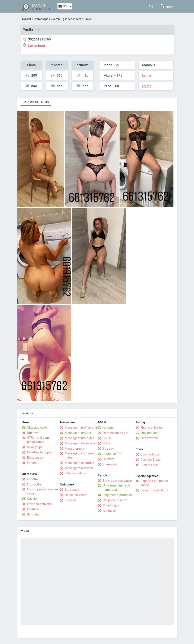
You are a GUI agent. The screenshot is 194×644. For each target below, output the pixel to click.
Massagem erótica (78, 433)
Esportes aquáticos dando (154, 483)
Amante (108, 428)
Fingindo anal (150, 433)
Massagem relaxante (79, 468)
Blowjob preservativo (117, 481)
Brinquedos (35, 458)
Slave (107, 443)
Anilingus (109, 511)
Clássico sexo (37, 428)
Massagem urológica (80, 438)
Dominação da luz (115, 433)
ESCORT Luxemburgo (35, 19)
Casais (32, 499)
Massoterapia (74, 449)
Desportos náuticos (154, 490)
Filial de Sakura (76, 473)
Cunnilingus (111, 505)
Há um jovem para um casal (42, 491)
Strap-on (109, 449)
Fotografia (34, 484)
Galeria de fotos (36, 102)
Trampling (110, 464)
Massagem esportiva (79, 463)
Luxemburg (57, 19)
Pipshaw (33, 509)
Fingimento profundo (117, 495)
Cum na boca (150, 454)
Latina (146, 75)
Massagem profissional (81, 428)
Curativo (109, 459)
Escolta (32, 479)
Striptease (72, 490)
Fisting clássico (152, 428)
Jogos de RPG (113, 454)
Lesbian (70, 500)
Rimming (33, 514)
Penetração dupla (39, 452)
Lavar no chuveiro (39, 504)
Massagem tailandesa (80, 443)
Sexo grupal (35, 447)
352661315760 (39, 39)
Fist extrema (149, 438)
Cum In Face (149, 465)
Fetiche (32, 463)
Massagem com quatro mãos (81, 455)
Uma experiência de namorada (117, 488)
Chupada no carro (115, 500)
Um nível (33, 433)
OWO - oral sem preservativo (38, 440)
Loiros (147, 86)
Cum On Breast (151, 460)
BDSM (107, 438)
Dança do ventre (76, 495)
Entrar (167, 6)
